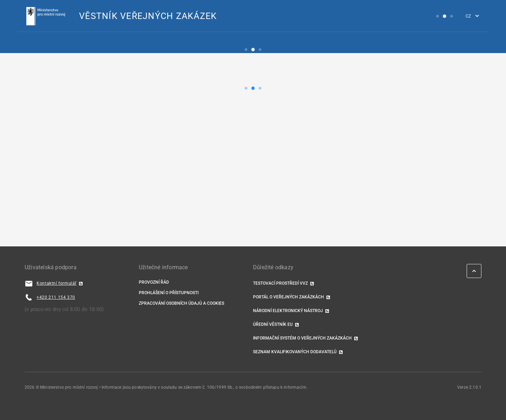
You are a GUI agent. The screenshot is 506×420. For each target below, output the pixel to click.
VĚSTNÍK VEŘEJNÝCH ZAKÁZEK (148, 16)
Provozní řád (154, 282)
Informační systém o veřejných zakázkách (302, 338)
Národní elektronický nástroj (288, 311)
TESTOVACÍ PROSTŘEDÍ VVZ (280, 283)
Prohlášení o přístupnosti (169, 293)
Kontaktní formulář (57, 283)
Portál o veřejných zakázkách (288, 297)
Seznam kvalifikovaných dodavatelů (295, 352)
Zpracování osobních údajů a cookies (181, 303)
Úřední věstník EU (273, 324)
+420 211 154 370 (56, 297)
